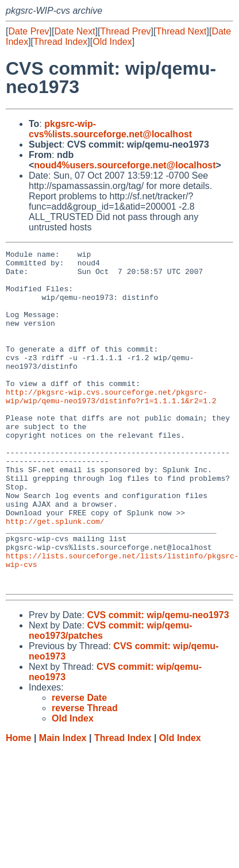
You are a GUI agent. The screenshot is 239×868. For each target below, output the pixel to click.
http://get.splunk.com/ (55, 576)
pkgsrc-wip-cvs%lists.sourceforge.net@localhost (110, 129)
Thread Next (181, 31)
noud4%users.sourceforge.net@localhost (125, 165)
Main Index (63, 805)
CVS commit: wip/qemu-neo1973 (158, 682)
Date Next (74, 31)
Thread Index (60, 42)
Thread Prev (126, 31)
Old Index (112, 42)
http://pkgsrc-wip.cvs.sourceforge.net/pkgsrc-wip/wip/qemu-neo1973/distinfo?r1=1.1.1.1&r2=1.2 (111, 426)
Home (18, 805)
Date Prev (28, 31)
